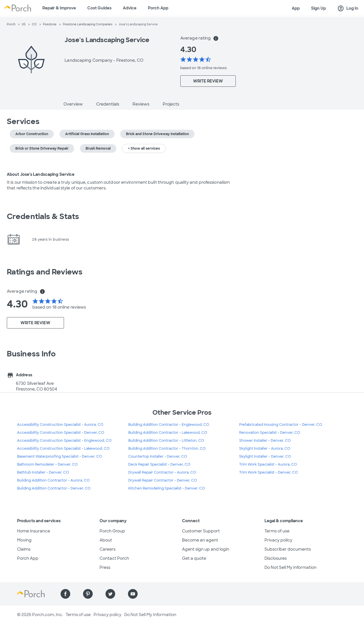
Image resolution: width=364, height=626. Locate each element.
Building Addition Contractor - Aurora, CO (53, 480)
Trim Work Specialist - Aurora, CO (268, 464)
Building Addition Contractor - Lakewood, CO (168, 433)
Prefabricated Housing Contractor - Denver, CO (281, 425)
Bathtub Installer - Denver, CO (43, 472)
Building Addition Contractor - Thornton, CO (167, 449)
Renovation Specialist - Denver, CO (270, 433)
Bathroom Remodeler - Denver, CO (47, 464)
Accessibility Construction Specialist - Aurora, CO (60, 425)
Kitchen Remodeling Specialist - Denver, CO (167, 488)
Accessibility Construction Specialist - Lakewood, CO (63, 449)
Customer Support (201, 531)
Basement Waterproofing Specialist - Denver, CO (59, 456)
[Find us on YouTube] (133, 594)
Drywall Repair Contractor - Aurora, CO (162, 472)
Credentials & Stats (43, 216)
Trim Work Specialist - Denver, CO (268, 472)
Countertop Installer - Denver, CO (158, 456)
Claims (24, 549)
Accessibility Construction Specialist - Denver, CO (61, 433)
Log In (348, 9)
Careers (107, 549)
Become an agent (200, 540)
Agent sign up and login (206, 549)
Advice (130, 8)
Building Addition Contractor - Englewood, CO (169, 425)
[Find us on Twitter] (110, 594)
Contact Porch (114, 558)
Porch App (158, 8)
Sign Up (318, 8)
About (106, 540)
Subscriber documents (288, 549)
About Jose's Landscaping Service (41, 174)
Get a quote (194, 558)
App (296, 8)
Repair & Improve (59, 8)
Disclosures (276, 558)
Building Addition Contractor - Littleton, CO (166, 441)
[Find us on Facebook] (65, 594)
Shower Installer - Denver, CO (265, 441)
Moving (24, 540)
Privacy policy (278, 540)
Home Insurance (34, 531)
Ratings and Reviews (45, 272)
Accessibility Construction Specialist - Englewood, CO (64, 441)
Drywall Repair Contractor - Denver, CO (163, 480)
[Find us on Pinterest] (88, 594)
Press (105, 567)
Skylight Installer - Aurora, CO (265, 449)
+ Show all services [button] (144, 148)
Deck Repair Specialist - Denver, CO (159, 464)
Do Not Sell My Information (290, 567)
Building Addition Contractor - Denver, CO (54, 488)
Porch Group (112, 531)
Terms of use (277, 531)
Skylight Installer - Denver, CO (265, 456)
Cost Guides (99, 8)
